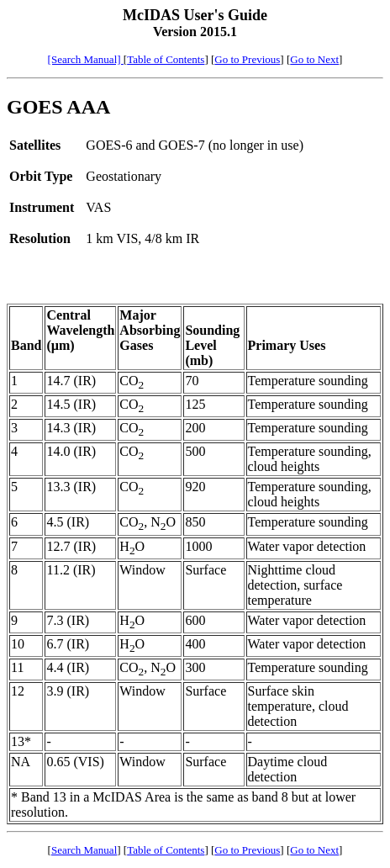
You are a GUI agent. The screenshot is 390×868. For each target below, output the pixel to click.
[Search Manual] (86, 59)
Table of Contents (166, 59)
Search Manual (84, 850)
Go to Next (314, 59)
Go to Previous (247, 59)
